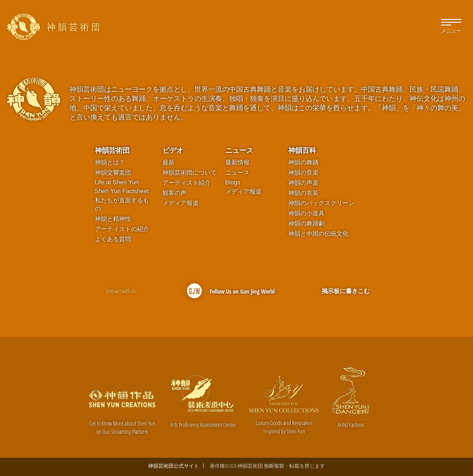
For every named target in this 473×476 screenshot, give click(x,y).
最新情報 (237, 162)
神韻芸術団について (190, 172)
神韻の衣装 (303, 193)
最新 (168, 162)
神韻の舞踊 (303, 162)
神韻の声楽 (303, 183)
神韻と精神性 (113, 219)
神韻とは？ (110, 162)
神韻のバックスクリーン (321, 203)
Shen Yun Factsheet (122, 191)
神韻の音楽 (303, 172)
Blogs (233, 182)
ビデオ (173, 150)
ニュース (239, 150)
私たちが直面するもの (122, 204)
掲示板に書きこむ (346, 291)
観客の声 (174, 193)
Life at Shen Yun (117, 182)
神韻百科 (302, 150)
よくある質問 (113, 239)
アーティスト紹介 (187, 183)
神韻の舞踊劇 (306, 223)
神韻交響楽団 (113, 172)
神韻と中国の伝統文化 (318, 234)
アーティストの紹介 (122, 229)
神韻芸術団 (112, 150)
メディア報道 (180, 203)
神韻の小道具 (306, 213)
